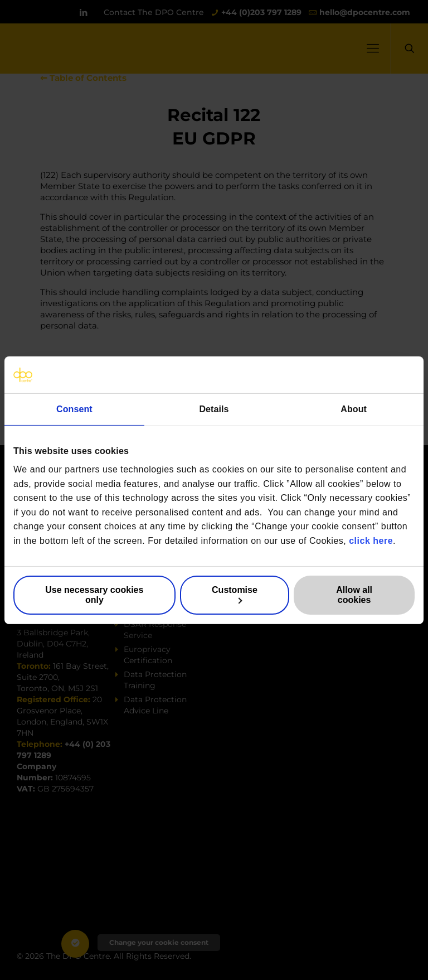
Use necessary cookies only (94, 595)
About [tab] (354, 409)
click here (371, 541)
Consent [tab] (74, 409)
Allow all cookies (354, 595)
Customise (235, 595)
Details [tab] (214, 409)
